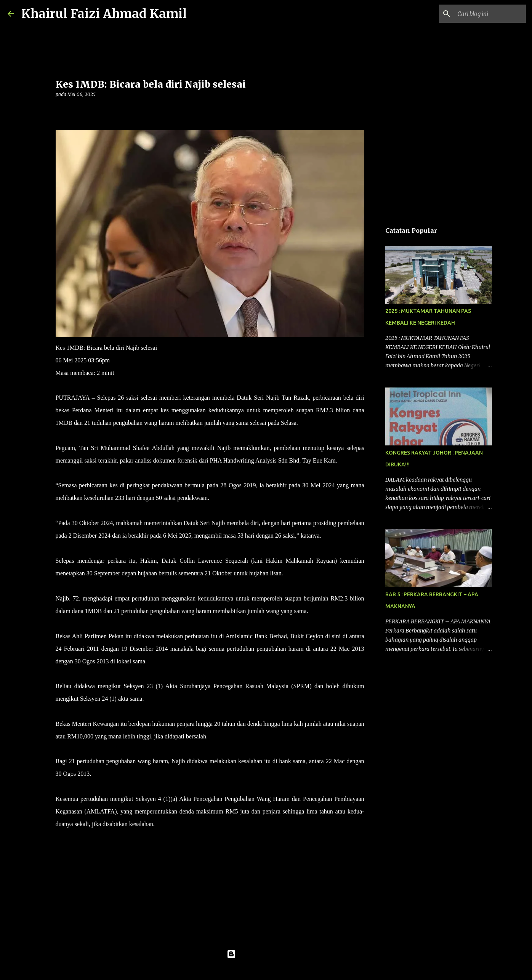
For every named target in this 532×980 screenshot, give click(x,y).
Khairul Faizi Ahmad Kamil (104, 14)
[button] (60, 110)
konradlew (282, 969)
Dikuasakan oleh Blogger (266, 954)
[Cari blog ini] (486, 14)
